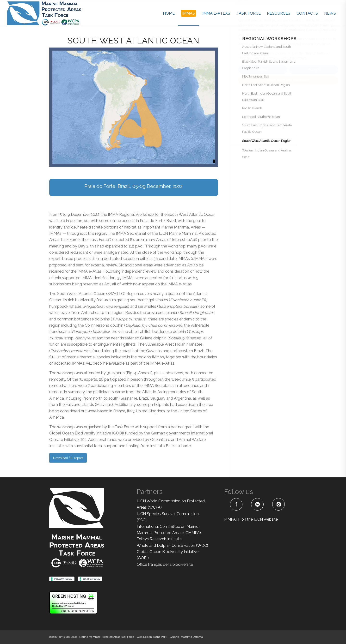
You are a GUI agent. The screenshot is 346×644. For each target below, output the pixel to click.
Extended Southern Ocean (261, 117)
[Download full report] (68, 458)
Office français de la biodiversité (165, 564)
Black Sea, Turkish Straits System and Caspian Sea (269, 65)
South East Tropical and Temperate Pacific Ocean (267, 128)
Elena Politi (160, 637)
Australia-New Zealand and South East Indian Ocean (267, 50)
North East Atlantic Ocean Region (266, 85)
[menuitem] (169, 13)
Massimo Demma (192, 637)
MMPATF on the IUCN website (251, 519)
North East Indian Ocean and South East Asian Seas (267, 97)
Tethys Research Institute (159, 539)
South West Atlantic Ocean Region (267, 141)
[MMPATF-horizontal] (44, 13)
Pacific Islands (252, 108)
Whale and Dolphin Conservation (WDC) (172, 545)
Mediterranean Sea (256, 76)
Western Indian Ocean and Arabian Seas (267, 153)
